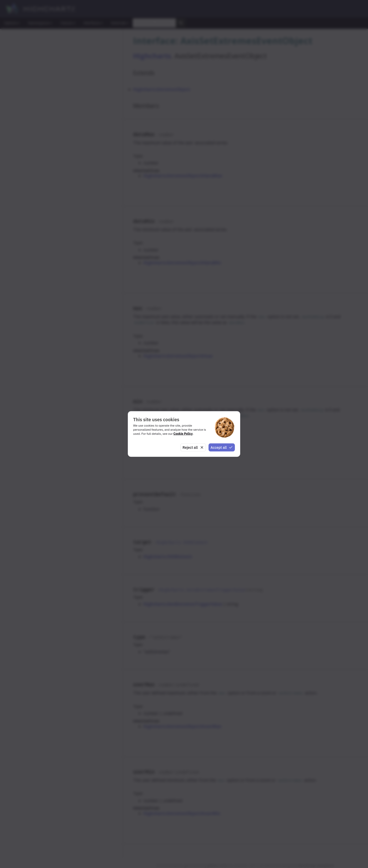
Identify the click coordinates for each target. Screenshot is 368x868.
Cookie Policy (183, 433)
